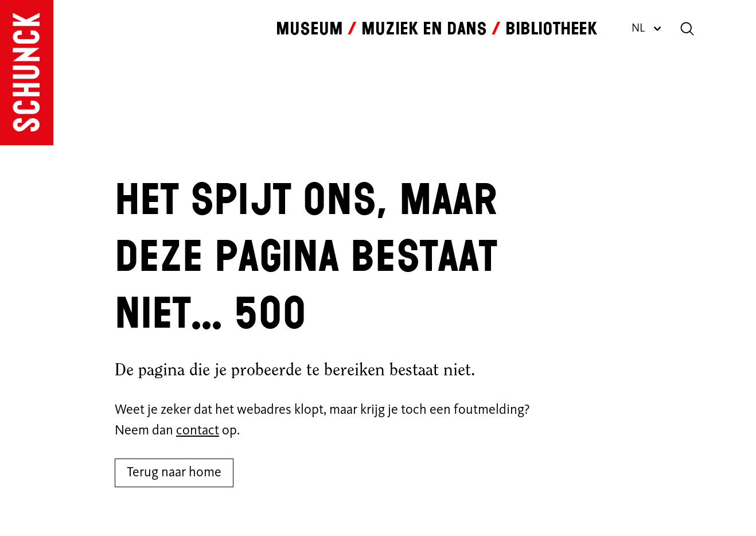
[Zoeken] (687, 29)
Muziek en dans (424, 29)
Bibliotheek (551, 29)
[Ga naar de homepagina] (27, 73)
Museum (309, 29)
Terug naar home (174, 473)
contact (198, 431)
